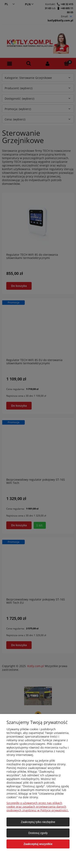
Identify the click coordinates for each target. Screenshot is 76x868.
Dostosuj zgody (38, 833)
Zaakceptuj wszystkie (38, 844)
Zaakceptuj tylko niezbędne (38, 822)
